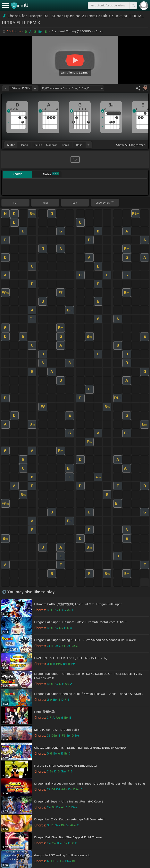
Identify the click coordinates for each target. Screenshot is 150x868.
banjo (65, 145)
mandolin (52, 145)
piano (25, 145)
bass (79, 145)
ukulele (38, 145)
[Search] (133, 5)
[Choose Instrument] (88, 145)
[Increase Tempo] (35, 88)
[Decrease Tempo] (5, 88)
